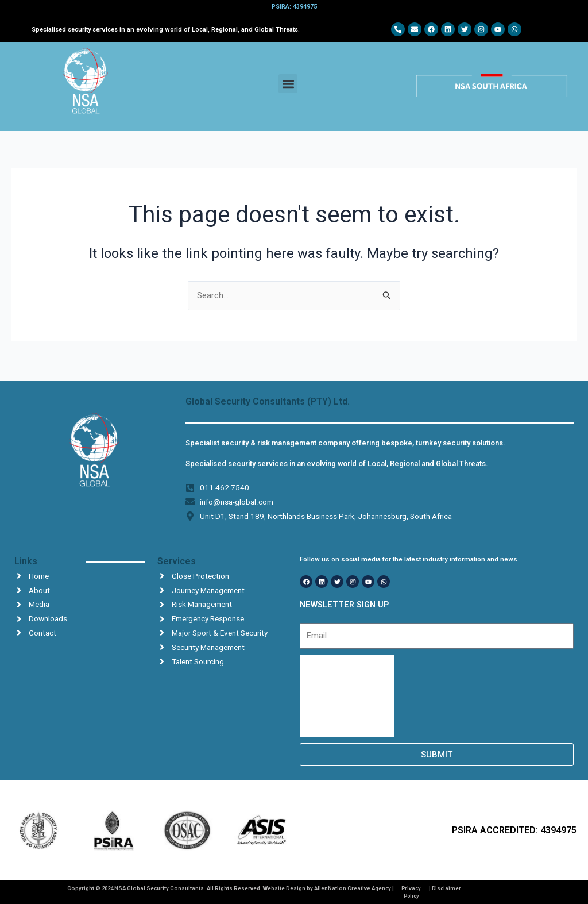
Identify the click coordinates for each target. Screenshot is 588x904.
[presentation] (347, 696)
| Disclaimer (445, 888)
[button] (288, 84)
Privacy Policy (411, 892)
